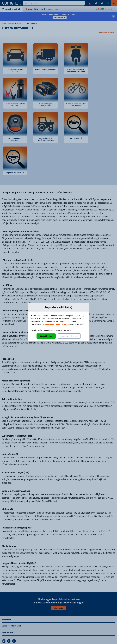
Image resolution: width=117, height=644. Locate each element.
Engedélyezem (46, 336)
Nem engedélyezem (69, 336)
